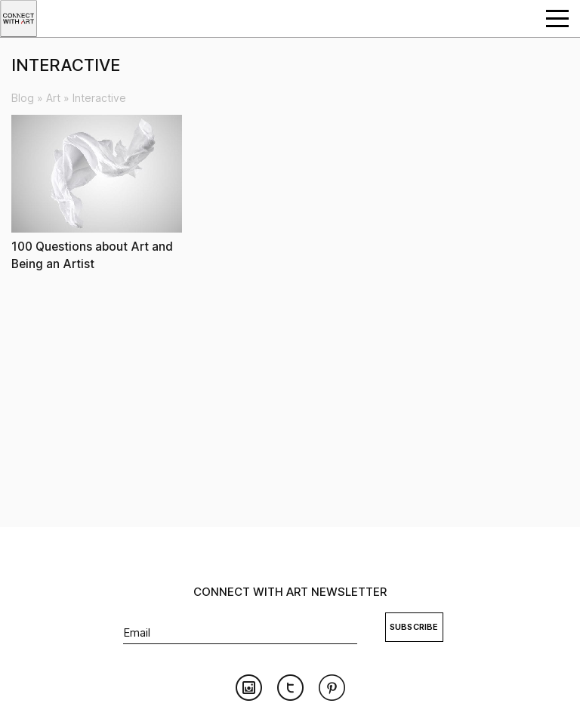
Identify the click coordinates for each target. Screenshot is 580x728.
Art (53, 98)
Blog (23, 98)
